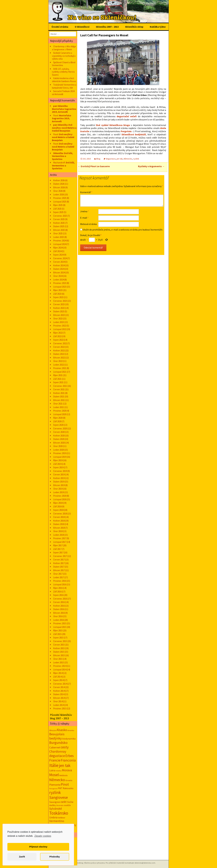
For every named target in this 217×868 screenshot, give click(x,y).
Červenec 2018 (60, 514)
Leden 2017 (59, 577)
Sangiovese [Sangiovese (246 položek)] (59, 797)
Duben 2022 (59, 354)
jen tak (120, 159)
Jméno (85, 211)
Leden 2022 (59, 365)
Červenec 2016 (60, 599)
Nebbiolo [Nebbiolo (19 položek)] (64, 775)
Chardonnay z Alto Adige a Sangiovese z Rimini (64, 48)
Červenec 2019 (60, 471)
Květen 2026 (59, 180)
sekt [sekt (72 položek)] (64, 802)
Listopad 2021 (60, 372)
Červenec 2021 (60, 386)
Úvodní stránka (60, 27)
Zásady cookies (43, 836)
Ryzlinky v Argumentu (151, 166)
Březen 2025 (59, 230)
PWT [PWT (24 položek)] (60, 788)
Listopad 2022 (60, 329)
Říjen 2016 (58, 588)
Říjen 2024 (58, 248)
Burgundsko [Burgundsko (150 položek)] (58, 743)
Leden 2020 (59, 450)
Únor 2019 (58, 489)
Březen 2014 (59, 698)
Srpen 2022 (58, 340)
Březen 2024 (59, 273)
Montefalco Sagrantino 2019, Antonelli (64, 110)
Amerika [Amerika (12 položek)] (71, 730)
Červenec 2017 (60, 556)
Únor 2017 (58, 574)
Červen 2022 (59, 347)
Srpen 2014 (58, 680)
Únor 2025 (58, 233)
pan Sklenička (60, 106)
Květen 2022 (59, 351)
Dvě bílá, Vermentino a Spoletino (62, 156)
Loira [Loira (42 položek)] (52, 770)
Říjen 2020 (58, 418)
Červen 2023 (59, 304)
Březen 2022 (59, 358)
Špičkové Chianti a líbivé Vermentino (64, 64)
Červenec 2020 (60, 428)
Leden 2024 (59, 280)
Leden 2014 (59, 705)
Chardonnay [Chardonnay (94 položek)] (58, 751)
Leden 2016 (59, 620)
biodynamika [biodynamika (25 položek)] (69, 739)
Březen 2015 (59, 655)
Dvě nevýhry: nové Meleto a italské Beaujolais (64, 128)
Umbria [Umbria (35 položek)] (53, 817)
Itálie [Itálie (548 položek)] (54, 765)
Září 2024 (57, 251)
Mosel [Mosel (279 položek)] (54, 775)
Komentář (86, 192)
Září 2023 (57, 294)
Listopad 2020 (60, 414)
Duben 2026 (59, 184)
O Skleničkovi (82, 27)
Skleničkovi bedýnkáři (134, 134)
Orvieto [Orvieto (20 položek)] (69, 780)
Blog (98, 159)
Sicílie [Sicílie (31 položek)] (70, 802)
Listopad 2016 (60, 584)
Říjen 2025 (58, 205)
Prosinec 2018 (60, 496)
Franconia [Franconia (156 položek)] (68, 760)
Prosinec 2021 (60, 368)
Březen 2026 (59, 187)
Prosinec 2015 (60, 623)
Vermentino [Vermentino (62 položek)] (57, 821)
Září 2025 (57, 209)
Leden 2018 (59, 535)
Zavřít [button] (22, 857)
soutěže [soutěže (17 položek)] (67, 805)
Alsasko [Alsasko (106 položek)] (62, 730)
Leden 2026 (59, 195)
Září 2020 (57, 421)
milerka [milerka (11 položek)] (58, 771)
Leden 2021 (59, 407)
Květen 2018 (59, 521)
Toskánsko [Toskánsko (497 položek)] (59, 813)
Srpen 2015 (58, 638)
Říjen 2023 (58, 290)
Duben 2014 (59, 694)
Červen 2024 (59, 262)
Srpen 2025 (58, 212)
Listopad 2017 (60, 542)
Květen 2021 (59, 393)
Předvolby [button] (55, 857)
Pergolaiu (126, 131)
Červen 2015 (59, 645)
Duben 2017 (59, 567)
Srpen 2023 (58, 297)
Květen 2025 (59, 223)
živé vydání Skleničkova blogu (113, 125)
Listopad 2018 (60, 499)
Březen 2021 (59, 400)
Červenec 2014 (60, 684)
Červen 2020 (59, 432)
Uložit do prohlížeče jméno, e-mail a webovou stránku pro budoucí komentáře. (123, 230)
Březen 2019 (59, 485)
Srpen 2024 (58, 255)
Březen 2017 (59, 570)
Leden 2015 (59, 662)
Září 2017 (57, 549)
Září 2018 (57, 506)
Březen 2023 (59, 315)
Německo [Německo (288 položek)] (57, 780)
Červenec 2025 (60, 216)
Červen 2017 (59, 560)
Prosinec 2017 (60, 538)
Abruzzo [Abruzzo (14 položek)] (53, 730)
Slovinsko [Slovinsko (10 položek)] (60, 805)
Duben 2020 (59, 439)
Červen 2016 (59, 602)
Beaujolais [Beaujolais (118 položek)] (57, 734)
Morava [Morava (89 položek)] (67, 770)
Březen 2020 (59, 443)
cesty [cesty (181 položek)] (65, 747)
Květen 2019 (59, 478)
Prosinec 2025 (60, 198)
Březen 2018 (59, 528)
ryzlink (136, 159)
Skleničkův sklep (134, 27)
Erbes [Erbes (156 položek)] (70, 756)
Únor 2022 (58, 361)
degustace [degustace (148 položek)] (57, 756)
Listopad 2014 (60, 670)
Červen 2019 (59, 475)
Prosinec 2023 (60, 283)
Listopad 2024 (60, 244)
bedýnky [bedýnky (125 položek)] (56, 738)
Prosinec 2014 (60, 666)
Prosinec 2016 (60, 581)
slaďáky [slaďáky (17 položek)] (53, 805)
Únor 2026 (58, 191)
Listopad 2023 (60, 287)
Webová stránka (88, 224)
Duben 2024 (59, 269)
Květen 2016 (59, 606)
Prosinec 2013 (60, 708)
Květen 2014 (59, 691)
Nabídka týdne (158, 27)
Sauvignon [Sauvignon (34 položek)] (55, 802)
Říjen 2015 (58, 630)
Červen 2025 (59, 219)
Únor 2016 (58, 616)
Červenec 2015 (60, 641)
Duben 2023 (59, 311)
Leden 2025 (59, 237)
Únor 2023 (58, 319)
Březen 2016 (59, 613)
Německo (128, 159)
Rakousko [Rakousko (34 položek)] (68, 788)
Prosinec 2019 (60, 453)
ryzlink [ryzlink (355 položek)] (55, 792)
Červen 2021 (59, 389)
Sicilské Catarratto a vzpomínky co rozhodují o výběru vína (64, 56)
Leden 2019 (59, 492)
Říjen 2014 (58, 673)
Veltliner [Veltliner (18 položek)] (62, 818)
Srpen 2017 (58, 552)
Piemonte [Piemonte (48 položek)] (55, 785)
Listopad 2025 (60, 202)
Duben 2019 (59, 482)
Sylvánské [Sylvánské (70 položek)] (56, 808)
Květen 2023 (59, 308)
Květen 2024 (59, 265)
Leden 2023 (59, 322)
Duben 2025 (59, 226)
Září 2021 (57, 379)
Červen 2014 (59, 687)
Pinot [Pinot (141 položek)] (65, 784)
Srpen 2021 (58, 382)
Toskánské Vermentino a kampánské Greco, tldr (64, 86)
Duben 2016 (59, 609)
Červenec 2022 (60, 343)
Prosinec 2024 (60, 241)
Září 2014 (57, 677)
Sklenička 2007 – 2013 (107, 27)
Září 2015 (57, 634)
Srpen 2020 (58, 425)
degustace (111, 159)
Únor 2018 (58, 531)
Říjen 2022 (58, 333)
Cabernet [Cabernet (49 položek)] (55, 747)
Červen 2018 (59, 517)
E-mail (84, 218)
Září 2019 (57, 464)
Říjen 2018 (58, 503)
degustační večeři (127, 116)
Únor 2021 (58, 404)
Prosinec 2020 (60, 411)
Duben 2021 (59, 397)
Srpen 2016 (58, 595)
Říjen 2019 (58, 460)
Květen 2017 (59, 563)
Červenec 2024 (60, 258)
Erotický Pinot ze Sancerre (94, 166)
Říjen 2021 (58, 375)
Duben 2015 (59, 652)
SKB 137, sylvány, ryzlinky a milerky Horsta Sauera (63, 72)
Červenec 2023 (60, 301)
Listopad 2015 (60, 627)
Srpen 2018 (58, 510)
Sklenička (58, 153)
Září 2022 (57, 336)
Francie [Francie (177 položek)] (55, 760)
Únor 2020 (58, 446)
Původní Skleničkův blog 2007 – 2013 (61, 717)
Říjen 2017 (58, 545)
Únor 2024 (58, 276)
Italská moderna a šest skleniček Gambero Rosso (64, 80)
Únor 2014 (58, 701)
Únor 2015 (58, 659)
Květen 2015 (59, 648)
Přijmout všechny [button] (38, 847)
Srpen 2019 (58, 467)
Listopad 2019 (60, 457)
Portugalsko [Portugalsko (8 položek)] (53, 789)
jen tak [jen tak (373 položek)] (65, 765)
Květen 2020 (59, 436)
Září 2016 (57, 592)
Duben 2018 (59, 524)
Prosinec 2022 (60, 326)
